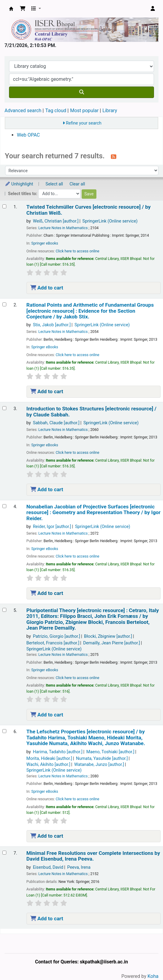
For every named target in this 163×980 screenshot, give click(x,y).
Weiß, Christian (56, 221)
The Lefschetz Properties (86, 738)
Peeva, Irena (79, 867)
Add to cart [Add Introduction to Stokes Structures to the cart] (47, 489)
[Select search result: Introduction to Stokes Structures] (4, 408)
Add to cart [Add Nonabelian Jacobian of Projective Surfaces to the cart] (47, 593)
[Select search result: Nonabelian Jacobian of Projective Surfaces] (4, 506)
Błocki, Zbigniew (108, 636)
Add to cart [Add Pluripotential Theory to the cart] (47, 715)
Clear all (77, 184)
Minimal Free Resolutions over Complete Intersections (93, 856)
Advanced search (23, 111)
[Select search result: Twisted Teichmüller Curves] (4, 206)
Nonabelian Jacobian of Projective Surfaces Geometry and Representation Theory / (94, 513)
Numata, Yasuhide (102, 759)
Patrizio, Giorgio (56, 636)
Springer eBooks (45, 243)
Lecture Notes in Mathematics (63, 228)
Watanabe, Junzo (99, 765)
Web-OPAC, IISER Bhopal (11, 9)
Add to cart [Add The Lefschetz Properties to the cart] (47, 836)
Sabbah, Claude (56, 423)
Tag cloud (56, 111)
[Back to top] (145, 961)
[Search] (81, 92)
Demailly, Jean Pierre (111, 643)
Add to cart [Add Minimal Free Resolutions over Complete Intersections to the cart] (47, 918)
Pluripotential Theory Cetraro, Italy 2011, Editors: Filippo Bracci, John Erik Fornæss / (93, 619)
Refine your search (84, 123)
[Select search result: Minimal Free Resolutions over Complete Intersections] (4, 853)
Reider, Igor (52, 527)
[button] (23, 9)
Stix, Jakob (52, 325)
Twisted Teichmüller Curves (89, 210)
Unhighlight (19, 184)
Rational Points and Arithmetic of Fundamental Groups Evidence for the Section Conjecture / (90, 311)
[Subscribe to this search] (114, 156)
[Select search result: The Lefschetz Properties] (4, 731)
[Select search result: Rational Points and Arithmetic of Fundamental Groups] (4, 304)
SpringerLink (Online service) (110, 221)
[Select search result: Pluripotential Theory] (4, 610)
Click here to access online (78, 251)
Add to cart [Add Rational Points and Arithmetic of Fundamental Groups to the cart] (47, 391)
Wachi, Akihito (49, 765)
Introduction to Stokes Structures (92, 412)
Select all (54, 184)
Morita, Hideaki (49, 759)
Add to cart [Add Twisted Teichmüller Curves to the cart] (47, 288)
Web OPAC (28, 135)
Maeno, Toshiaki (110, 752)
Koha (153, 976)
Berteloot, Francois (53, 643)
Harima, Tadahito (58, 752)
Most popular (84, 111)
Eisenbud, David (48, 867)
